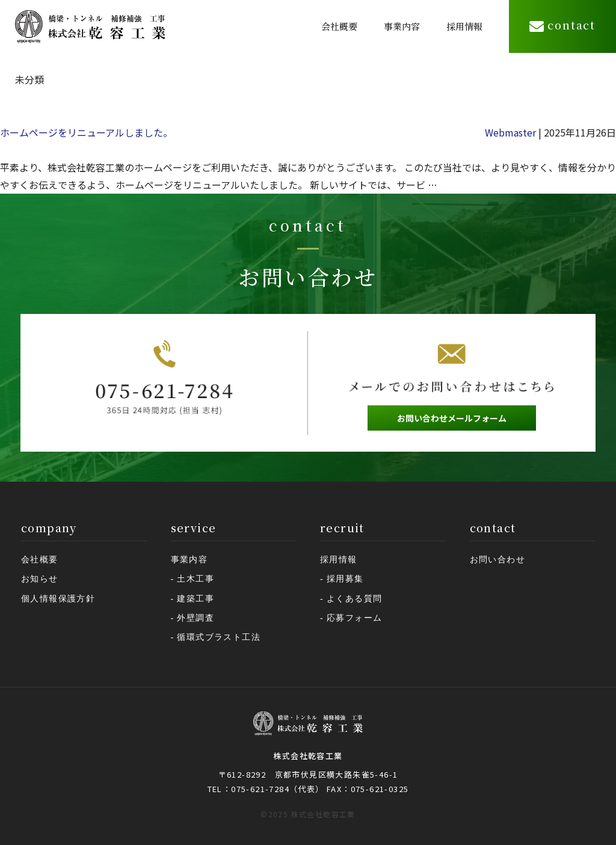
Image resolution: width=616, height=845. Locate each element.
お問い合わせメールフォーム (452, 418)
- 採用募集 (342, 579)
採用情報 (464, 26)
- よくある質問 (351, 599)
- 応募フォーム (351, 618)
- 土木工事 (193, 579)
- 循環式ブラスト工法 (216, 637)
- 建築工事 (193, 599)
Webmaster (510, 132)
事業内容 (402, 26)
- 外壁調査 (193, 618)
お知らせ (40, 579)
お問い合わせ (497, 560)
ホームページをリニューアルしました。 (86, 132)
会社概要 (339, 26)
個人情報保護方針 (58, 599)
